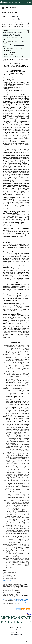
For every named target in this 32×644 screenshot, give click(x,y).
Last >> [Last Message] (26, 23)
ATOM (18, 609)
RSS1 (23, 609)
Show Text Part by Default (16, 18)
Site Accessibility (16, 635)
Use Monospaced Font (15, 16)
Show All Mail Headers (15, 20)
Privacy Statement (16, 632)
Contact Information (16, 630)
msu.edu (23, 637)
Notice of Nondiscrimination (16, 639)
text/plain (5, 56)
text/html (16, 56)
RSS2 (28, 609)
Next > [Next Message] (21, 23)
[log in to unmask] (19, 41)
